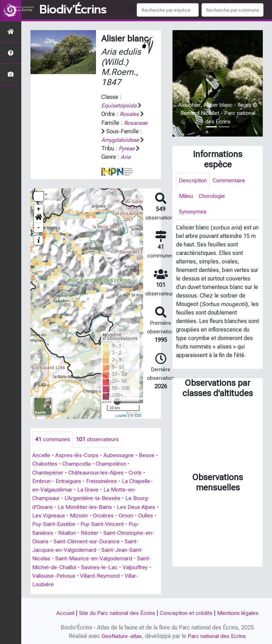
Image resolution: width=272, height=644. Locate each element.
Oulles (151, 514)
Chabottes (45, 463)
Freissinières (102, 480)
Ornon (131, 514)
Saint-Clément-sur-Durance (88, 540)
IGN (138, 415)
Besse (148, 455)
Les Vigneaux (52, 514)
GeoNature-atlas (121, 634)
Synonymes (193, 213)
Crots (137, 472)
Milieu (186, 197)
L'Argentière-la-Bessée (93, 497)
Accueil (63, 611)
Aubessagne (120, 455)
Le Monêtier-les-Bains (86, 506)
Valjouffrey (139, 565)
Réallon (68, 531)
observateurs (97, 439)
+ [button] (39, 209)
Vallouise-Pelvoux (55, 574)
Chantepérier (48, 472)
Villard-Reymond (102, 574)
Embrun (41, 480)
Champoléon (113, 463)
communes (53, 439)
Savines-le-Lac (102, 565)
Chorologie (213, 197)
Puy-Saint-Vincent (107, 523)
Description (193, 181)
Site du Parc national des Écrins (116, 611)
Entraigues (69, 480)
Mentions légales (239, 611)
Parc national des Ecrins (217, 634)
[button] (39, 218)
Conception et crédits (187, 611)
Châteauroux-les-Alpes (97, 472)
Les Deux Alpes (138, 506)
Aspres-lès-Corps (78, 455)
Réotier (91, 531)
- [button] (39, 227)
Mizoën (83, 514)
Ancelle (42, 455)
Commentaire (230, 181)
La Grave (88, 489)
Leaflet (121, 415)
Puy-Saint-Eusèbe (58, 523)
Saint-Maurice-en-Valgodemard (95, 557)
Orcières (108, 514)
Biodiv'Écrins (73, 10)
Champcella (77, 463)
